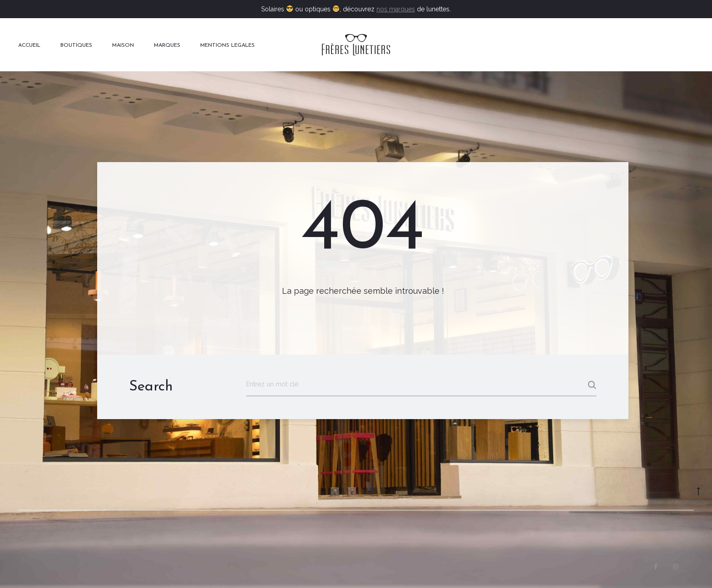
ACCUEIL (29, 45)
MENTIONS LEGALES (227, 45)
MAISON (123, 45)
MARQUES (167, 45)
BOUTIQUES (76, 45)
